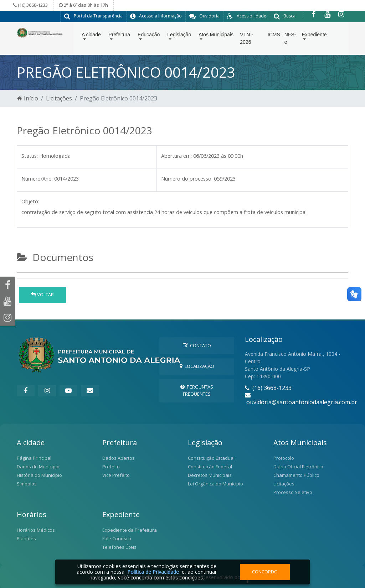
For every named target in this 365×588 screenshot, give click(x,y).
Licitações (59, 98)
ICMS (274, 36)
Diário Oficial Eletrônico (298, 466)
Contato (197, 345)
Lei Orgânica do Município (215, 483)
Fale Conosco (117, 538)
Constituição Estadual (211, 458)
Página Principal (34, 458)
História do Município (39, 475)
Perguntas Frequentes (197, 390)
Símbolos (27, 483)
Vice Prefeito (116, 475)
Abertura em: (176, 155)
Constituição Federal (210, 466)
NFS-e (290, 40)
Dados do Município (38, 466)
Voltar (42, 294)
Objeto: (30, 201)
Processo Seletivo (293, 492)
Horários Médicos (36, 530)
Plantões (26, 538)
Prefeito (111, 466)
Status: (30, 155)
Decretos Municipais (210, 475)
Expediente (314, 36)
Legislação (179, 36)
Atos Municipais (216, 36)
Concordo (265, 572)
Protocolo (284, 458)
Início (28, 98)
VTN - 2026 (246, 40)
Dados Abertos (119, 458)
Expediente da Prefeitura (130, 530)
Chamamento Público (296, 475)
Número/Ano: (37, 178)
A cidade (91, 36)
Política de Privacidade (153, 572)
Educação (149, 36)
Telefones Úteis (119, 547)
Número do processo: (187, 178)
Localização (197, 366)
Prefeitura (119, 36)
